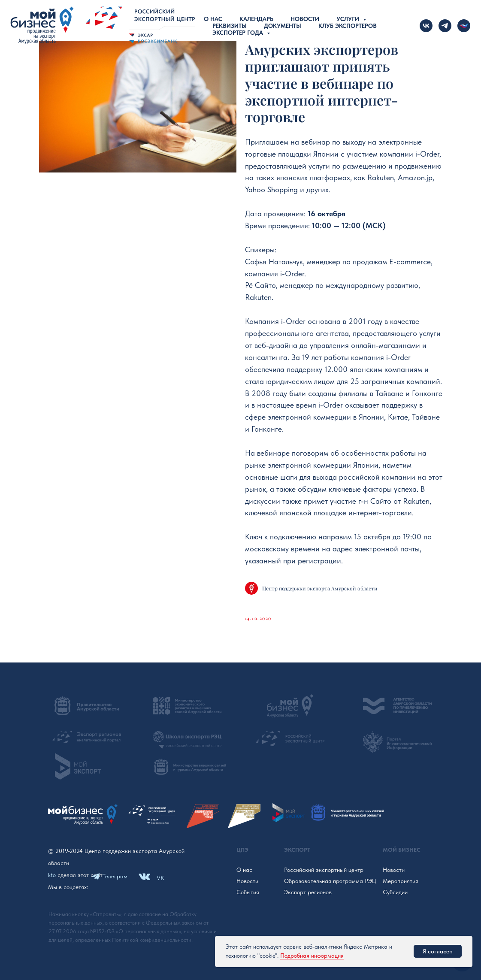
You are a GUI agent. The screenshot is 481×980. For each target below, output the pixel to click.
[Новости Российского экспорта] (464, 26)
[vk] (426, 26)
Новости (305, 19)
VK (160, 878)
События (248, 892)
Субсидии (395, 892)
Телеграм (115, 876)
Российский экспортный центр (324, 870)
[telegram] (445, 26)
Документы (283, 26)
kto (52, 875)
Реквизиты (230, 26)
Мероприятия (401, 881)
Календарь (256, 19)
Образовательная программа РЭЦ (330, 881)
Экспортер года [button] (239, 33)
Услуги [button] (349, 19)
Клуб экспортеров (348, 26)
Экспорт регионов (308, 892)
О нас (213, 19)
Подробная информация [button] (312, 956)
